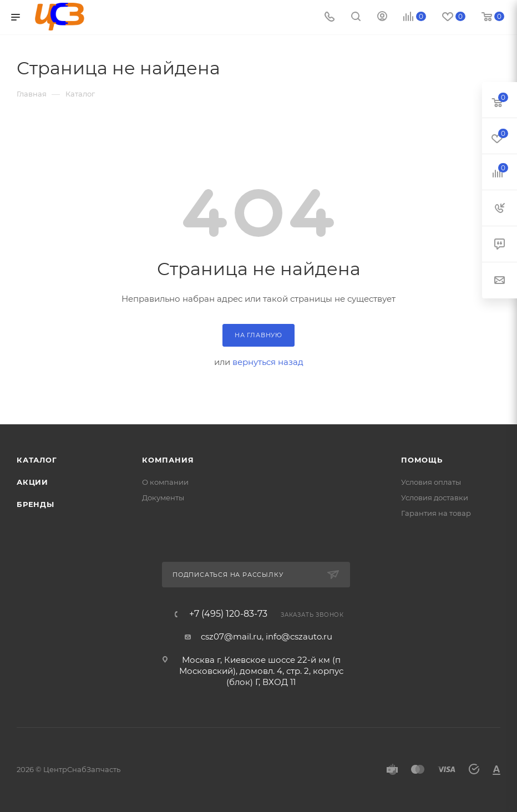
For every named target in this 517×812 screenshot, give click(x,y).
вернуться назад (268, 362)
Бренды (36, 504)
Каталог (37, 460)
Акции (32, 482)
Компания (168, 460)
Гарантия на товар (436, 513)
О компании (165, 482)
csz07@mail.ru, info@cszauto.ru (267, 636)
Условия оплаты (431, 482)
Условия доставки (435, 498)
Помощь (422, 460)
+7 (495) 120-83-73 (228, 614)
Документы (163, 498)
